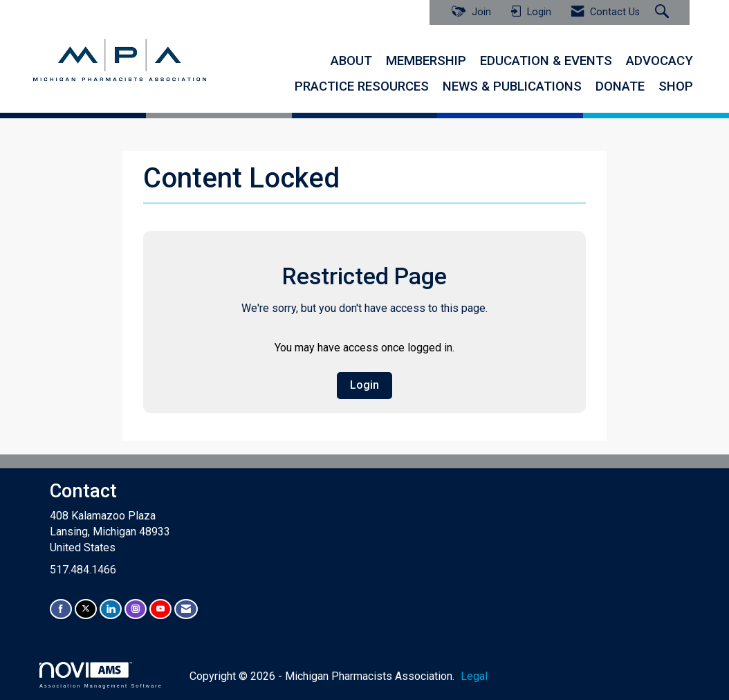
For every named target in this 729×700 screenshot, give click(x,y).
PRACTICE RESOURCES (362, 86)
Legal (474, 676)
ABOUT (351, 61)
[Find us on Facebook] (61, 609)
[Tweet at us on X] (86, 609)
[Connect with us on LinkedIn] (111, 609)
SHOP (676, 86)
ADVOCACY (659, 61)
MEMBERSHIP (426, 61)
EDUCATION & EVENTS (546, 61)
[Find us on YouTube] (160, 609)
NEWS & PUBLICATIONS (512, 86)
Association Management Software (101, 675)
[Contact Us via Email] (186, 609)
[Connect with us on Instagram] (136, 609)
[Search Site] (664, 12)
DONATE (620, 86)
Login (364, 385)
